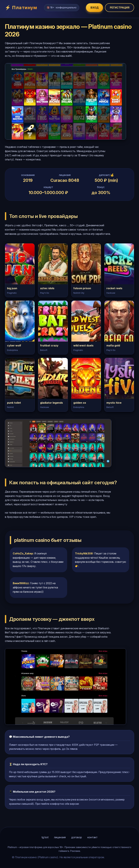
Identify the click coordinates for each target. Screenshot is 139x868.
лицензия (60, 837)
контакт (93, 837)
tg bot (45, 837)
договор (77, 837)
